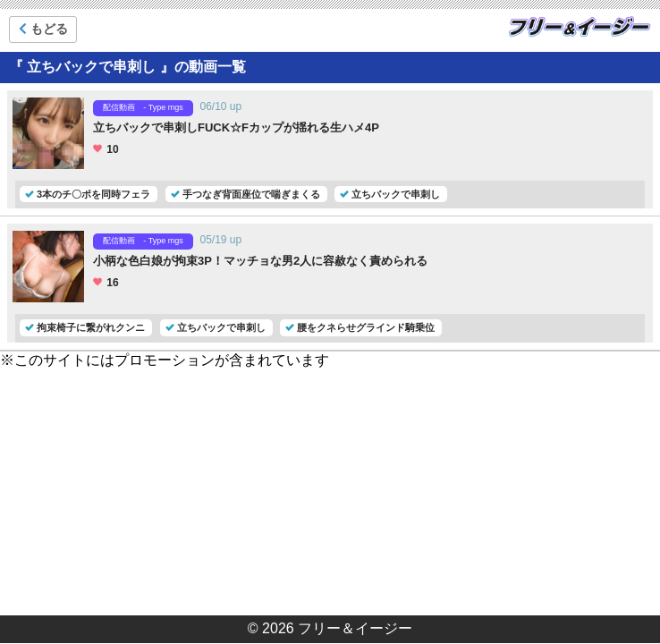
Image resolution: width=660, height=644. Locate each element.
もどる (43, 29)
